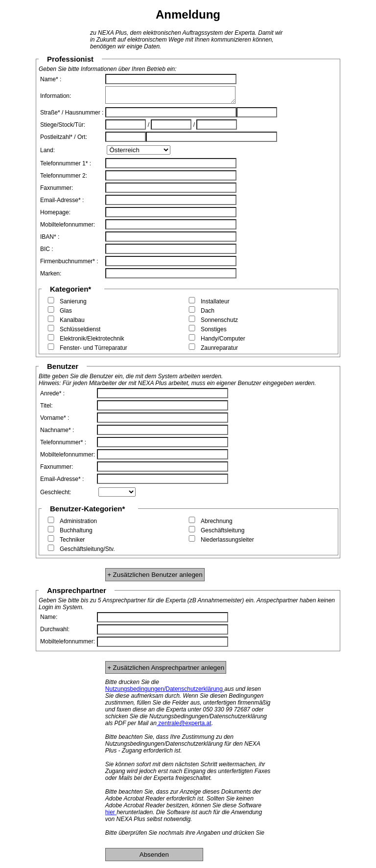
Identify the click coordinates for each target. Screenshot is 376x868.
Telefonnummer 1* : (66, 166)
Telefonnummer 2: (64, 179)
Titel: (47, 409)
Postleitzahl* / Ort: (64, 140)
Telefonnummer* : (63, 445)
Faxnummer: (57, 191)
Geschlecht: (56, 495)
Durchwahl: (55, 632)
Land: (47, 153)
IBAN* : (50, 240)
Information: (56, 97)
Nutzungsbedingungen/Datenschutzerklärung (165, 692)
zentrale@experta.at (184, 726)
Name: (49, 620)
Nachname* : (57, 433)
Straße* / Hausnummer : (72, 115)
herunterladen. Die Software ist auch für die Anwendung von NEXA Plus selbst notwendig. (184, 819)
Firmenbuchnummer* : (69, 264)
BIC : (47, 252)
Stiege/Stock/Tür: (63, 128)
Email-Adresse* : (62, 203)
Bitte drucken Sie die (132, 685)
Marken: (51, 276)
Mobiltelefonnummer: (68, 228)
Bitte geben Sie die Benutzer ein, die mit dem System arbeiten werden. (131, 379)
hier (111, 815)
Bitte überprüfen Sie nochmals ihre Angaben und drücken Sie (185, 836)
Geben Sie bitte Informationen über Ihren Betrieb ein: (108, 69)
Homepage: (55, 215)
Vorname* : (55, 421)
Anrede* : (52, 396)
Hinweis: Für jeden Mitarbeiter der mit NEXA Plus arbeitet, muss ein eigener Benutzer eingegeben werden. (177, 386)
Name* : (51, 79)
